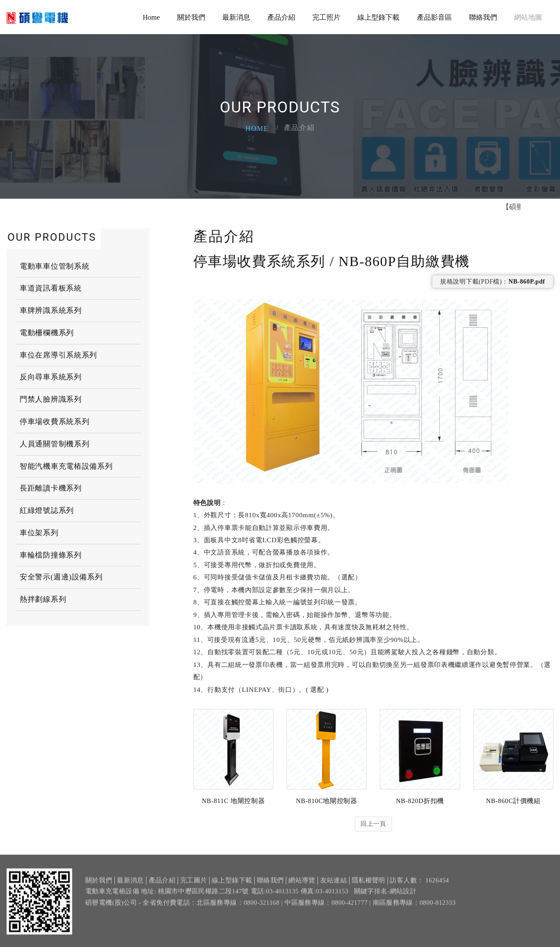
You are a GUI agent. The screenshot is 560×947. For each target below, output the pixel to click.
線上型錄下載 (378, 17)
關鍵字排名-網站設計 (385, 898)
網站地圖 (528, 17)
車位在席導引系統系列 (58, 355)
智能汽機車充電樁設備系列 (66, 466)
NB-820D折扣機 (420, 801)
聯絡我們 (483, 17)
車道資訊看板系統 (51, 288)
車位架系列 (39, 532)
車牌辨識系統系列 (51, 310)
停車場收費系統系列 (54, 421)
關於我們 (191, 17)
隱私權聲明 (369, 887)
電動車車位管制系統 (54, 266)
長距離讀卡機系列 (51, 488)
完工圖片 (194, 887)
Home (151, 17)
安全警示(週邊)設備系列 (61, 577)
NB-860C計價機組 (513, 801)
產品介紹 (281, 17)
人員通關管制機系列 (54, 444)
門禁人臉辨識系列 (51, 399)
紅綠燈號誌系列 (47, 510)
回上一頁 (373, 824)
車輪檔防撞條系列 (51, 555)
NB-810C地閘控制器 (327, 801)
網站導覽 (302, 887)
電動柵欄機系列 (47, 332)
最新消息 (236, 17)
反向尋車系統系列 (51, 377)
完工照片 (326, 17)
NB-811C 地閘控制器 (233, 801)
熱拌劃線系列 (43, 599)
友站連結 (334, 887)
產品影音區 (434, 17)
